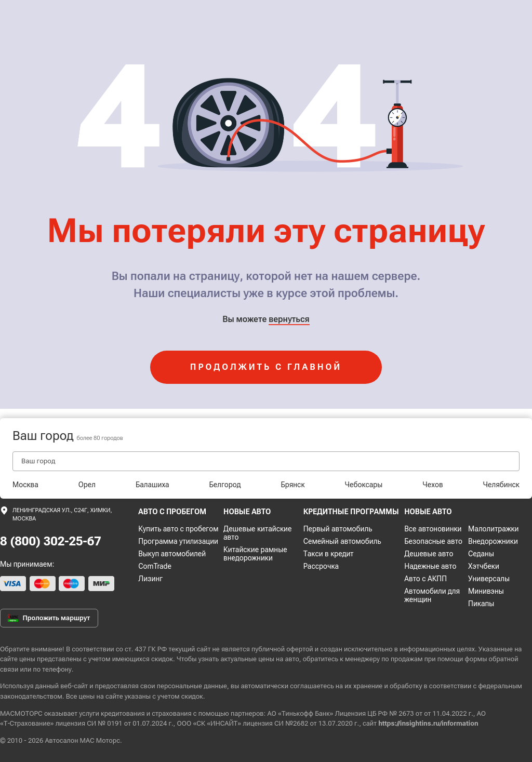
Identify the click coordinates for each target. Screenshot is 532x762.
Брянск (292, 485)
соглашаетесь (312, 686)
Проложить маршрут (49, 618)
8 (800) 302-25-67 (51, 541)
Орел (87, 485)
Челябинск (501, 485)
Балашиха (152, 485)
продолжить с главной (266, 367)
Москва (25, 485)
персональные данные (192, 686)
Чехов (433, 485)
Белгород (225, 485)
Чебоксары (364, 485)
